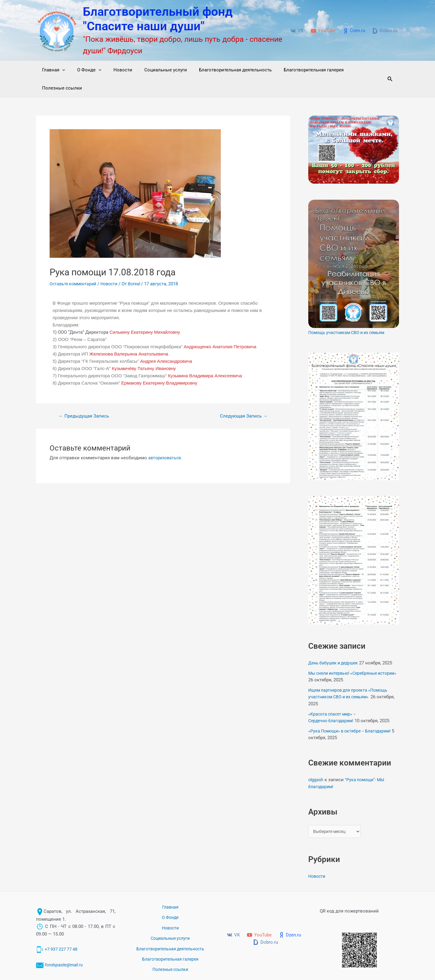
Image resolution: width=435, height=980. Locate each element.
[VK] (297, 31)
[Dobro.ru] (385, 31)
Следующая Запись (242, 398)
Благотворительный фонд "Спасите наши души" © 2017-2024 (309, 968)
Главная (52, 70)
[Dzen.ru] (354, 31)
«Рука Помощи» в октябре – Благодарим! (352, 713)
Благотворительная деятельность (222, 70)
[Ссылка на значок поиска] (389, 70)
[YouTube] (323, 31)
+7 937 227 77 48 (62, 927)
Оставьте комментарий (74, 266)
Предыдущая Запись (86, 398)
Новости (115, 70)
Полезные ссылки (356, 70)
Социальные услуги (155, 70)
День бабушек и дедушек (335, 645)
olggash (316, 762)
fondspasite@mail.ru (65, 942)
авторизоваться (166, 440)
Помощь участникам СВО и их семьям (349, 314)
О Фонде (85, 70)
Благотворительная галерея (297, 70)
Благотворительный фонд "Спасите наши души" (158, 19)
